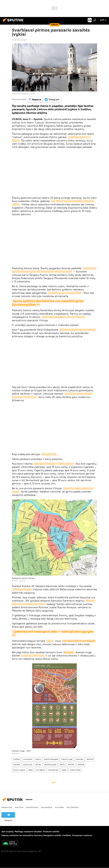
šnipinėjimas (53, 770)
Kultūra (59, 807)
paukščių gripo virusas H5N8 (65, 293)
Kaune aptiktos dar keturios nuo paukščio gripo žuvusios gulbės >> (48, 303)
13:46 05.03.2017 (20, 40)
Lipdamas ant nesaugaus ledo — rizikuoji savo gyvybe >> (53, 633)
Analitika (16, 759)
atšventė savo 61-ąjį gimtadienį (77, 330)
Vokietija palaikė (22, 589)
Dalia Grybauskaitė (51, 759)
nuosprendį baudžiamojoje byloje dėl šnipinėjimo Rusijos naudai (54, 270)
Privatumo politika (51, 831)
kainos (62, 764)
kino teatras (40, 770)
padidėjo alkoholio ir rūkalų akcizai (54, 464)
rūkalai (64, 770)
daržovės (81, 764)
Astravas (17, 764)
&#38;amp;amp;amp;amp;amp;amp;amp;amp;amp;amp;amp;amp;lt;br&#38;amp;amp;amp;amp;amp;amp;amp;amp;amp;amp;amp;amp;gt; (54, 172)
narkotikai (79, 759)
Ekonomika (32, 807)
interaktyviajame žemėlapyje (79, 641)
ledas (31, 770)
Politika (19, 807)
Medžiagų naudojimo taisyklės (28, 831)
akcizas (38, 764)
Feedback (67, 835)
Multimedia (72, 807)
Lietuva (38, 759)
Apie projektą (7, 831)
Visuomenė (27, 759)
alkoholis (90, 759)
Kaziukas (69, 652)
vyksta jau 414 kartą (33, 656)
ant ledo (71, 764)
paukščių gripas (50, 764)
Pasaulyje (7, 807)
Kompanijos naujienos (82, 835)
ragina (50, 641)
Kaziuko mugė (67, 759)
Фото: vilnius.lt (19, 581)
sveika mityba (75, 770)
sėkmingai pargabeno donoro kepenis (63, 317)
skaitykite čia (49, 454)
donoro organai (19, 770)
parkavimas (28, 764)
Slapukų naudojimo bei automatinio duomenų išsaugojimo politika (31, 835)
